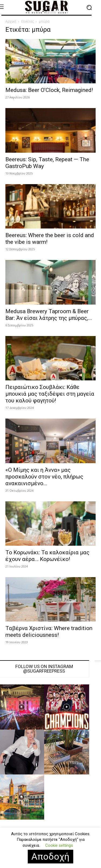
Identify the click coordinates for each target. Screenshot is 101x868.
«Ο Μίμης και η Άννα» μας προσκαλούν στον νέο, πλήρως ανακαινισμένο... (44, 477)
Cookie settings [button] (59, 845)
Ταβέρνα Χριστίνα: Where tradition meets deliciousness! (49, 632)
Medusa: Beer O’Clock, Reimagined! (49, 90)
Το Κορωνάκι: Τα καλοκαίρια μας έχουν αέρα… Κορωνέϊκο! (47, 556)
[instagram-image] (67, 707)
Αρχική (11, 21)
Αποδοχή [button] (50, 856)
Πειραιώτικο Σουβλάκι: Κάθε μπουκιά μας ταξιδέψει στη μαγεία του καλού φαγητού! (50, 394)
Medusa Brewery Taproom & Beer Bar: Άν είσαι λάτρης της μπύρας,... (49, 315)
